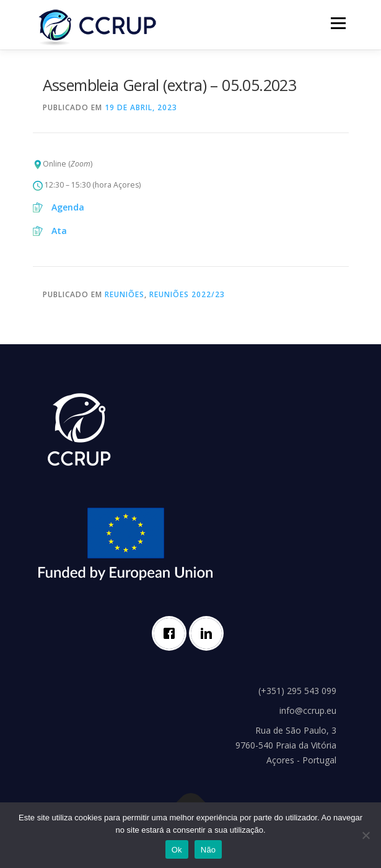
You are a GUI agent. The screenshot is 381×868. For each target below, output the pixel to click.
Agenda (68, 207)
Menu (337, 23)
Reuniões (125, 294)
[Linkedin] (209, 633)
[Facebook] (172, 633)
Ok (177, 850)
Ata (59, 231)
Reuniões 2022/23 (187, 294)
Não (208, 850)
